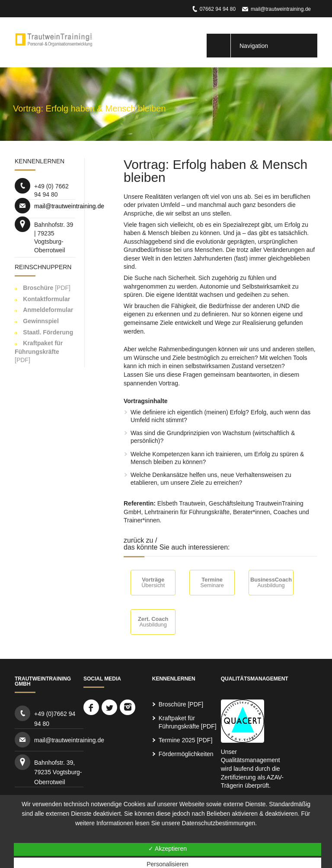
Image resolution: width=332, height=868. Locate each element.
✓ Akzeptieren (168, 849)
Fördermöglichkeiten (186, 754)
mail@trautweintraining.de (281, 9)
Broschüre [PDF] (181, 704)
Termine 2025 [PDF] (186, 740)
